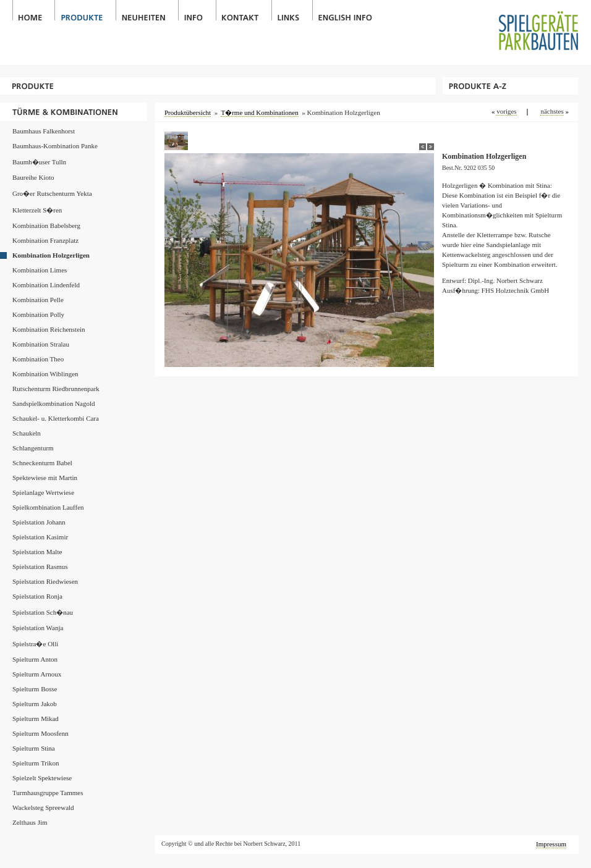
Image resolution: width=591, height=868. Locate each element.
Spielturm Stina (34, 748)
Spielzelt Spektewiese (42, 778)
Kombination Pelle (38, 300)
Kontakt (244, 10)
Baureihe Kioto (33, 177)
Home (33, 10)
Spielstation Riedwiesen (45, 581)
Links (292, 10)
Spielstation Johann (39, 522)
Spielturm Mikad (36, 718)
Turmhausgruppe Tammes (48, 793)
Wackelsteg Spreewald (43, 807)
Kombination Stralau (41, 344)
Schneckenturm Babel (42, 463)
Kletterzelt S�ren (37, 210)
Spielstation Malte (37, 552)
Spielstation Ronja (37, 596)
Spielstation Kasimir (40, 537)
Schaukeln (27, 433)
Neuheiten (147, 10)
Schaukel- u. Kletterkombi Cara (56, 418)
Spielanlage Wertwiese (43, 492)
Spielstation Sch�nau (43, 612)
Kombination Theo (38, 359)
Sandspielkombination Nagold (54, 403)
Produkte (85, 10)
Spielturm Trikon (36, 763)
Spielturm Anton (35, 659)
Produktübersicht (188, 112)
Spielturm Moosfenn (40, 733)
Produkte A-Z (510, 86)
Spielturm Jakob (35, 704)
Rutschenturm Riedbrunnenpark (56, 389)
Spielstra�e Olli (35, 644)
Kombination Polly (38, 314)
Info (197, 10)
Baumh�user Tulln (39, 162)
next (431, 147)
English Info (345, 10)
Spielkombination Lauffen (48, 507)
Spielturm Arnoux (37, 674)
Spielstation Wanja (38, 628)
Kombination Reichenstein (49, 329)
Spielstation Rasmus (40, 567)
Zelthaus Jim (30, 822)
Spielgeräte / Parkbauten (545, 25)
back (423, 147)
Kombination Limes (40, 270)
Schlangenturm (33, 448)
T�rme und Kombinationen (74, 112)
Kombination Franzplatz (45, 240)
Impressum (551, 844)
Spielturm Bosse (35, 689)
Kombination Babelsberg (46, 225)
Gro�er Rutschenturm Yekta (52, 193)
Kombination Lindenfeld (46, 285)
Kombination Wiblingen (45, 374)
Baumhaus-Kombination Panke (55, 146)
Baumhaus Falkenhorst (44, 131)
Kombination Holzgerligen (51, 255)
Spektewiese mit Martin (45, 478)
